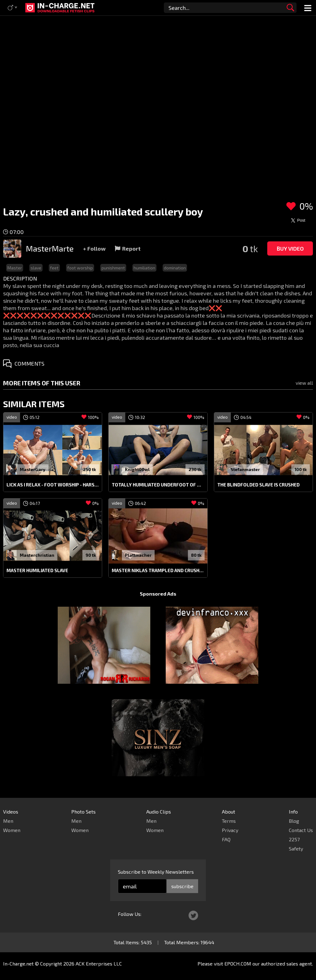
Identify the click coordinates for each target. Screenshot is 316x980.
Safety (296, 849)
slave (36, 268)
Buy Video (290, 248)
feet (54, 268)
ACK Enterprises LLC (99, 964)
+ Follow (94, 248)
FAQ (226, 839)
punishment (113, 268)
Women (12, 830)
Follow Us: (130, 914)
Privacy (230, 830)
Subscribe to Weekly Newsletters (156, 872)
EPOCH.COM (238, 964)
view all (304, 383)
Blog (294, 821)
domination (175, 268)
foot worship (80, 268)
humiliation (144, 268)
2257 (294, 839)
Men (8, 821)
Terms (229, 821)
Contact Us (301, 830)
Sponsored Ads (158, 594)
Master (15, 268)
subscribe (182, 886)
